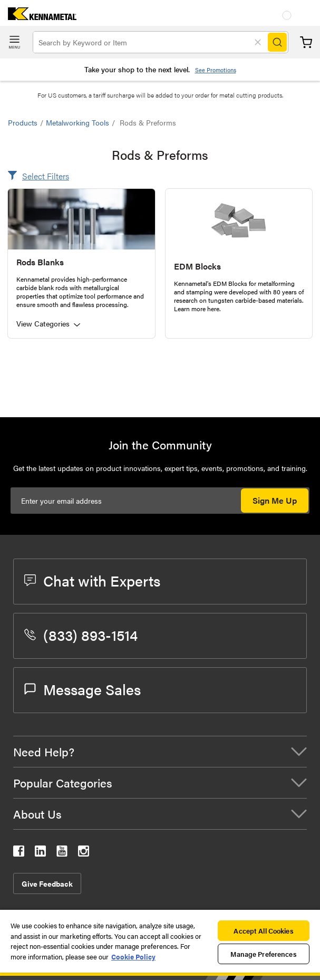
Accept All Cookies (263, 931)
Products (23, 122)
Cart (306, 42)
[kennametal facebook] (19, 853)
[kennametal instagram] (84, 853)
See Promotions (216, 70)
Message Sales (83, 689)
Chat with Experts (92, 580)
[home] (38, 17)
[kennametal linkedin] (40, 853)
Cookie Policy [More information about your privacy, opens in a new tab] (133, 957)
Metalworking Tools (77, 122)
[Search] (277, 42)
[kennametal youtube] (62, 853)
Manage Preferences (263, 954)
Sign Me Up (275, 500)
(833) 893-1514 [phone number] (81, 635)
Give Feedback (47, 883)
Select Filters (46, 176)
